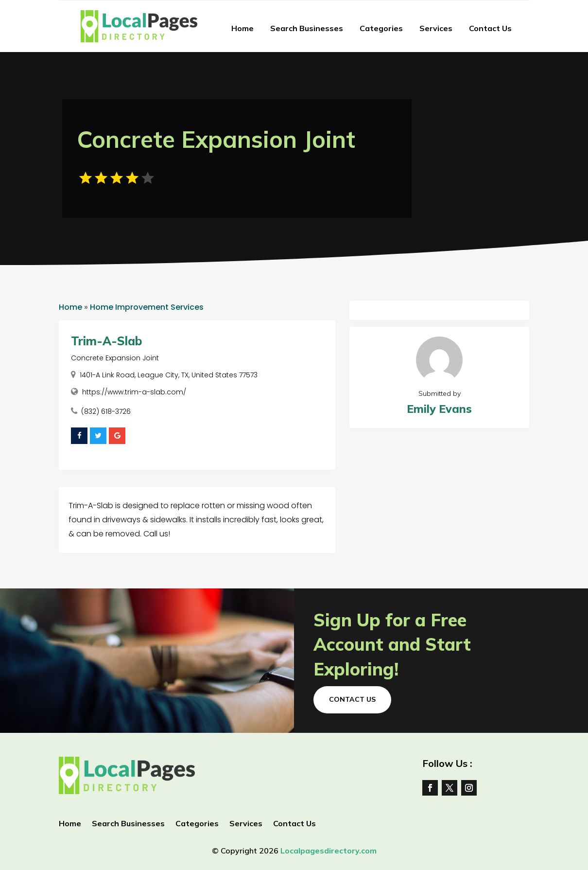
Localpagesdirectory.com (329, 851)
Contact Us (490, 28)
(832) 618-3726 (106, 411)
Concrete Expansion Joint (115, 358)
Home (242, 28)
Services (436, 28)
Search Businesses (307, 28)
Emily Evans (439, 409)
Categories (381, 28)
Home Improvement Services (147, 307)
